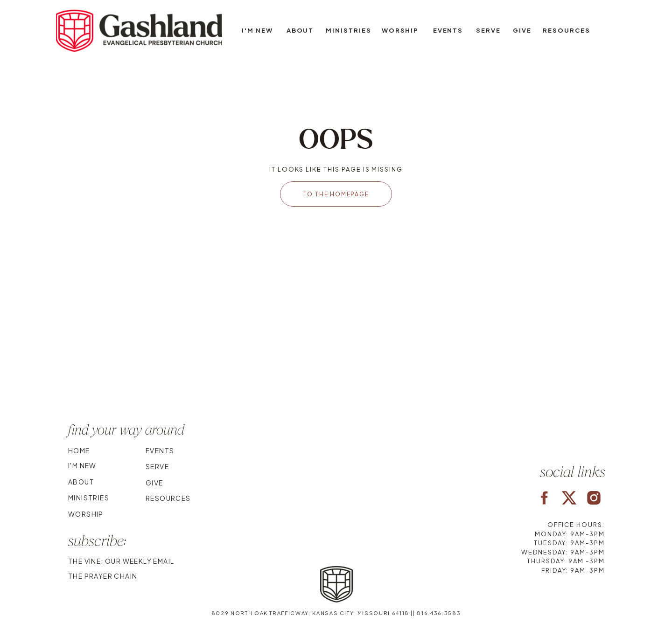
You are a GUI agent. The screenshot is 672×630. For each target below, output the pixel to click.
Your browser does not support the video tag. (336, 351)
